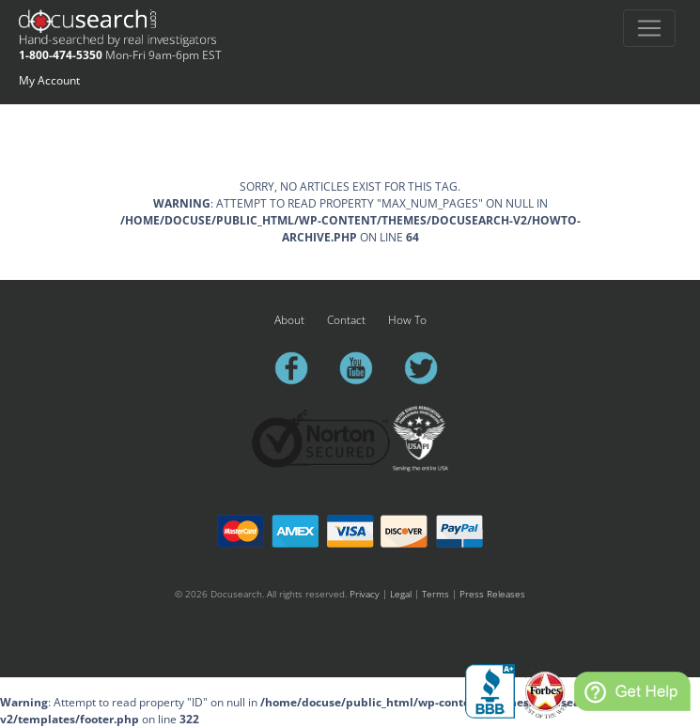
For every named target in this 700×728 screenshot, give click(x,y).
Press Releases (492, 594)
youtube (365, 368)
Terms (436, 594)
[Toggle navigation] (649, 28)
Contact (346, 320)
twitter (429, 368)
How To (407, 320)
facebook (300, 368)
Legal (401, 594)
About (289, 320)
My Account (49, 80)
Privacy (365, 594)
